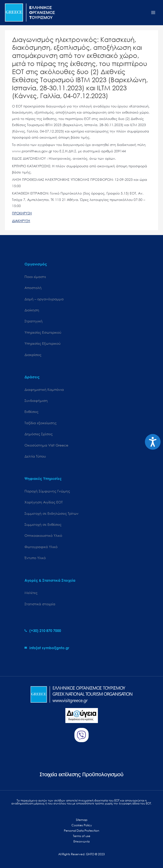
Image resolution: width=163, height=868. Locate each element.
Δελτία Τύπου (35, 456)
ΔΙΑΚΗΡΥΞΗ (21, 221)
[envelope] (47, 648)
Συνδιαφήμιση (36, 401)
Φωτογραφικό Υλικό (41, 547)
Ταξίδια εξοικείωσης (41, 423)
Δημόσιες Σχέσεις (39, 434)
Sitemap (82, 820)
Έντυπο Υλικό (35, 558)
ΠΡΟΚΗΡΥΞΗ (22, 213)
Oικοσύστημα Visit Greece (46, 445)
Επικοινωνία (81, 841)
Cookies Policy (82, 825)
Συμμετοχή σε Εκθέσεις (43, 524)
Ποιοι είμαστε (35, 277)
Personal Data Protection (81, 831)
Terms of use (82, 836)
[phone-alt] (43, 631)
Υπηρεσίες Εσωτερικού (43, 332)
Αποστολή (33, 288)
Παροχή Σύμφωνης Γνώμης (47, 491)
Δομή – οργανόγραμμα (44, 299)
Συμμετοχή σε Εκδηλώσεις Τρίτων (52, 513)
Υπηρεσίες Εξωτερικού (42, 343)
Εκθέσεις (31, 412)
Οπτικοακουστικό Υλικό (43, 535)
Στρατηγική (34, 321)
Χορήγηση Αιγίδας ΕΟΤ (44, 502)
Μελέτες (31, 593)
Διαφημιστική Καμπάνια (44, 389)
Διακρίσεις (33, 355)
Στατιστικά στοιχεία (40, 604)
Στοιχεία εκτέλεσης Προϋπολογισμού (81, 774)
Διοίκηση (32, 310)
